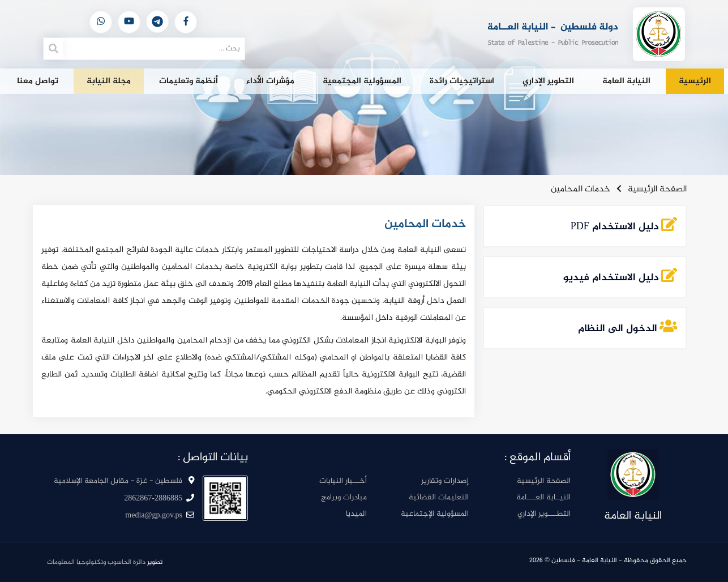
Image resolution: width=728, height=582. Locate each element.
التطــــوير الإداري (544, 514)
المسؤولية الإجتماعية (435, 514)
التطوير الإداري (548, 81)
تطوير (105, 562)
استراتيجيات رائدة (462, 81)
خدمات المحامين (581, 189)
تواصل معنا (38, 81)
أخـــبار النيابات (343, 481)
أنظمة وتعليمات (189, 81)
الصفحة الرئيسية (657, 189)
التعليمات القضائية (439, 497)
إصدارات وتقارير (445, 481)
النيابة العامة (626, 81)
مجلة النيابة (109, 81)
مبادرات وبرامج (344, 497)
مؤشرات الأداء (270, 81)
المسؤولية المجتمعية (362, 81)
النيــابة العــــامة (543, 497)
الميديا (356, 514)
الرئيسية (695, 81)
